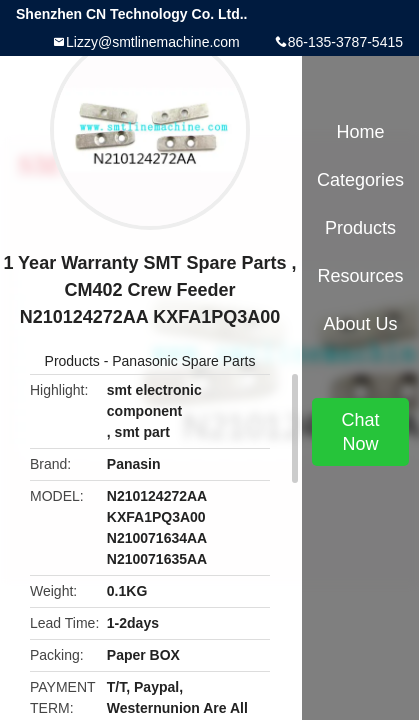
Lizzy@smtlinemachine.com (153, 42)
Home (360, 132)
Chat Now (360, 432)
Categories (360, 180)
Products (72, 361)
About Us (360, 324)
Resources (360, 276)
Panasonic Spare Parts (183, 361)
